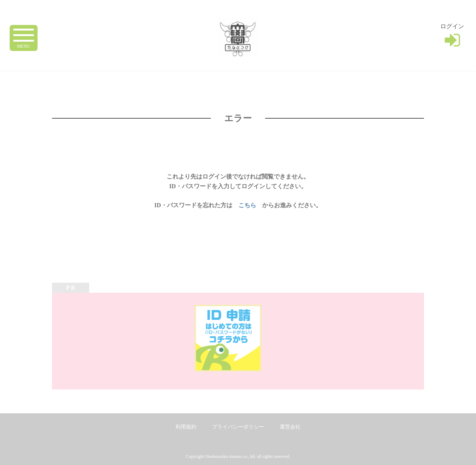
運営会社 (290, 427)
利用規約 (186, 427)
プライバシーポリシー (238, 427)
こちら (247, 205)
